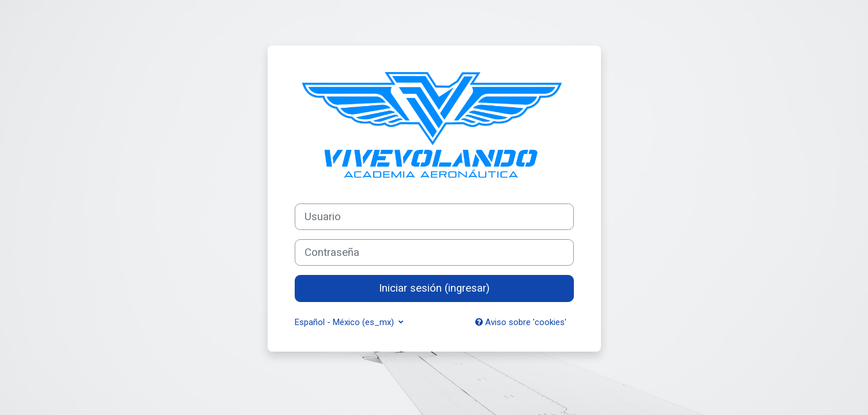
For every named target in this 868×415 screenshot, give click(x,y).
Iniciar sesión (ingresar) (434, 288)
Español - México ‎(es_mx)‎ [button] (345, 322)
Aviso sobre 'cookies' (521, 322)
